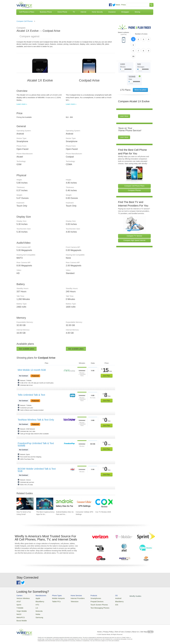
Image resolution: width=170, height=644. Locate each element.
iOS (109, 604)
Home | (100, 629)
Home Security (97, 12)
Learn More (124, 102)
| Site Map (143, 629)
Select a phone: (123, 33)
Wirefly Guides (126, 596)
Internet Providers (73, 598)
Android (110, 598)
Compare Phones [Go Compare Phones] (134, 177)
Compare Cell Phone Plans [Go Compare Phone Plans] (134, 172)
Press (123, 5)
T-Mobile (19, 607)
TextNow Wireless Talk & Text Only (36, 420)
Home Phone (62, 12)
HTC (35, 604)
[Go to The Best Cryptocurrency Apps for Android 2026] (45, 504)
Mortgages (125, 12)
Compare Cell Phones (25, 21)
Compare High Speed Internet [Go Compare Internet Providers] (134, 227)
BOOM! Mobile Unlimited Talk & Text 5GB (37, 470)
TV (74, 12)
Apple (36, 598)
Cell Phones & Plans (27, 12)
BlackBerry (38, 601)
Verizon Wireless (22, 598)
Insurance (112, 12)
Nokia (36, 612)
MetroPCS (20, 615)
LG (35, 607)
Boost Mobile (21, 618)
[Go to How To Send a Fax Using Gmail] (25, 504)
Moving (137, 12)
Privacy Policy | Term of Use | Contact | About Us (121, 629)
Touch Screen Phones (93, 604)
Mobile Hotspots (56, 598)
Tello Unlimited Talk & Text (31, 395)
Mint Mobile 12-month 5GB (32, 370)
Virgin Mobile (21, 610)
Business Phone (46, 12)
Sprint (19, 604)
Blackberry (111, 601)
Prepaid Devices (91, 601)
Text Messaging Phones (93, 607)
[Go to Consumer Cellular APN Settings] (84, 504)
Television (71, 601)
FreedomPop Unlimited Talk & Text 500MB (36, 444)
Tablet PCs (54, 601)
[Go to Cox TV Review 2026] (104, 504)
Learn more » (22, 104)
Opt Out (150, 629)
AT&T (18, 601)
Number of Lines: (141, 34)
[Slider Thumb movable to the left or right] (123, 56)
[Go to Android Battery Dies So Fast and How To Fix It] (64, 504)
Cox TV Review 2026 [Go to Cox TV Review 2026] (103, 512)
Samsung (37, 615)
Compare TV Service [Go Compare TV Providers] (134, 222)
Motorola (37, 610)
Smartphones (90, 598)
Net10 (19, 612)
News (118, 5)
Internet (83, 12)
